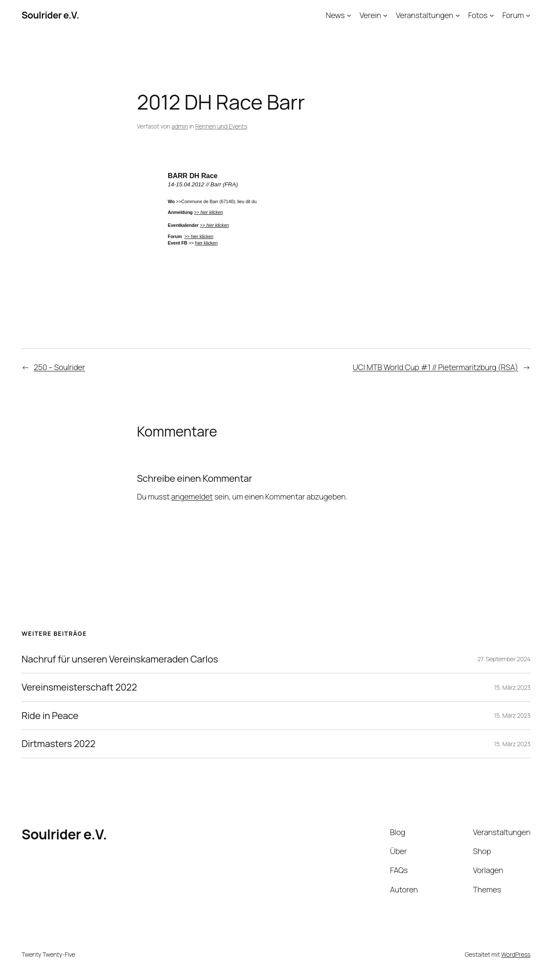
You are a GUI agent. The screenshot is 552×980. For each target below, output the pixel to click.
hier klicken (206, 243)
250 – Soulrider (59, 367)
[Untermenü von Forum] (528, 15)
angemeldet (192, 496)
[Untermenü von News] (349, 15)
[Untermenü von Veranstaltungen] (458, 15)
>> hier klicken (214, 225)
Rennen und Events (221, 126)
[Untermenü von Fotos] (492, 15)
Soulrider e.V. (50, 15)
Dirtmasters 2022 (58, 744)
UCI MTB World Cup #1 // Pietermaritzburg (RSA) (436, 367)
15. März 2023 (512, 687)
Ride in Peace (50, 716)
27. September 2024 (504, 659)
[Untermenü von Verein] (385, 15)
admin (180, 126)
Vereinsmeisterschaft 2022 (79, 687)
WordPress (516, 954)
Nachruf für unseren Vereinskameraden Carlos (120, 659)
